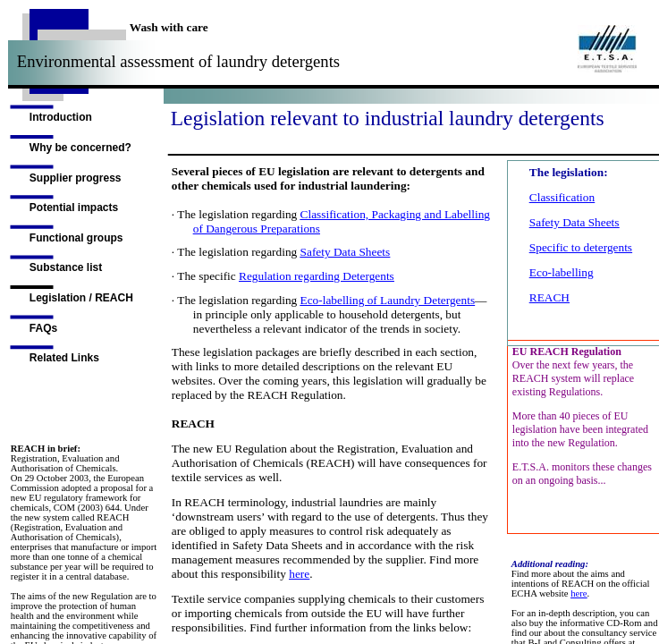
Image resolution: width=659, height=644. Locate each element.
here (299, 574)
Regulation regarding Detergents (317, 276)
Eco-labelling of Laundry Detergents (388, 300)
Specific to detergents (581, 247)
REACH (549, 297)
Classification (562, 197)
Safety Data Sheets (346, 252)
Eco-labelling (562, 272)
